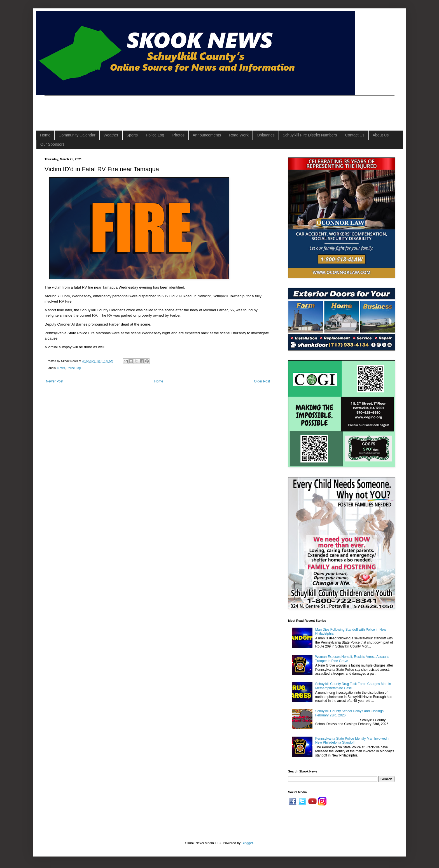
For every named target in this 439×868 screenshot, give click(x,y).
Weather (111, 135)
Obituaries (266, 135)
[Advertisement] (146, 108)
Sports (132, 135)
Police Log (155, 135)
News (61, 368)
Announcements (207, 135)
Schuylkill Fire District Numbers (310, 135)
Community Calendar (77, 135)
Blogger (247, 843)
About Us (381, 135)
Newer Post (55, 381)
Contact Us (355, 135)
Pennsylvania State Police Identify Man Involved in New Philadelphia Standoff (353, 741)
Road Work (239, 135)
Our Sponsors (52, 144)
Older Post (262, 381)
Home (45, 135)
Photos (178, 135)
